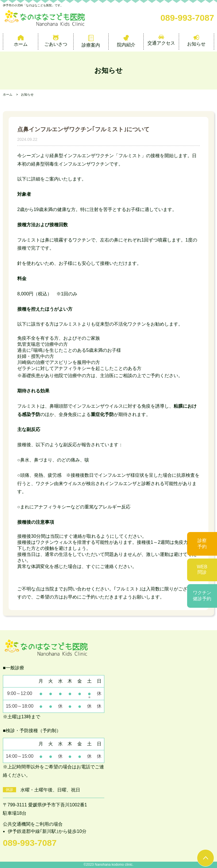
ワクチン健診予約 (202, 596)
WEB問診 (202, 569)
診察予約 (202, 544)
